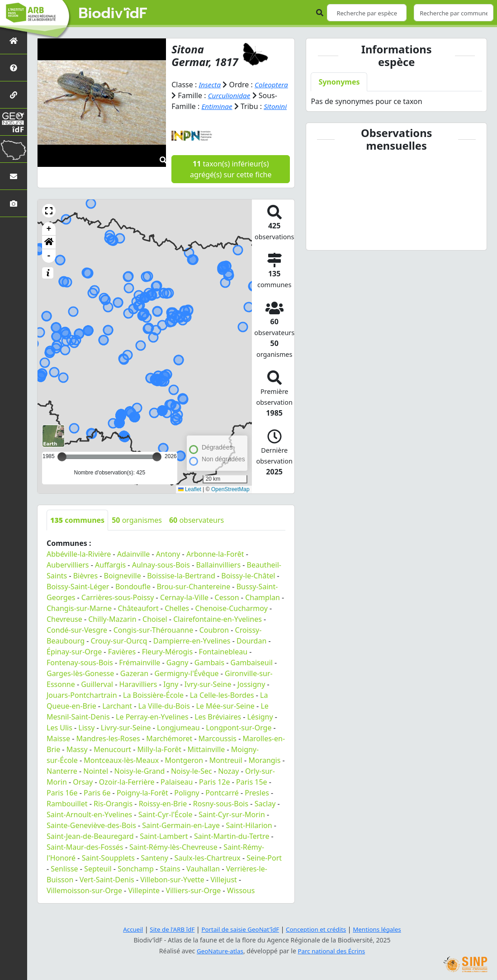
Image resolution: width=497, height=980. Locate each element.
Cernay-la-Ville (184, 608)
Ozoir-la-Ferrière (127, 793)
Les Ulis (59, 739)
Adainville (134, 565)
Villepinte (144, 901)
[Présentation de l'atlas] (14, 68)
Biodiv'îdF (113, 14)
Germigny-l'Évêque (187, 684)
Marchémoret (169, 749)
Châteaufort (138, 619)
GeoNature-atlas (218, 951)
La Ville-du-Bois (164, 717)
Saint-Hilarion (249, 836)
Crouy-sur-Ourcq (119, 652)
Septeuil (98, 880)
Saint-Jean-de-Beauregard (90, 847)
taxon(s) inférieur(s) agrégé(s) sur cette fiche (231, 180)
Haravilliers (138, 695)
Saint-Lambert (164, 847)
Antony (168, 565)
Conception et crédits (318, 929)
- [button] (49, 267)
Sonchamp (136, 880)
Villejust (223, 890)
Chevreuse (64, 630)
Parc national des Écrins (332, 951)
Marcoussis (218, 749)
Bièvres (85, 587)
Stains (170, 880)
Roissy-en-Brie (163, 814)
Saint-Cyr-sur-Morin (232, 825)
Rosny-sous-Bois (221, 814)
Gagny (177, 673)
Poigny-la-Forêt (142, 804)
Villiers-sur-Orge (194, 901)
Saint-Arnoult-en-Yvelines (89, 825)
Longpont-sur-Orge (239, 739)
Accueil (128, 929)
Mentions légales (382, 929)
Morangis (264, 771)
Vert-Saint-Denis (107, 890)
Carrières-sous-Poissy (118, 608)
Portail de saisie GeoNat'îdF (239, 929)
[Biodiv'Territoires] (14, 149)
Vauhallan (203, 880)
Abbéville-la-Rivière (79, 565)
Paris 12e (215, 793)
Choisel (155, 630)
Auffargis (110, 576)
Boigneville (123, 587)
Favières (122, 663)
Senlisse (64, 880)
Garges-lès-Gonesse (80, 684)
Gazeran (134, 684)
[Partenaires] (14, 95)
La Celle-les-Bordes (222, 706)
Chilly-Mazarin (112, 630)
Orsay (83, 793)
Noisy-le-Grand (140, 782)
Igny (171, 695)
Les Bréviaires (218, 728)
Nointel (96, 782)
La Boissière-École (153, 706)
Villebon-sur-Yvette (172, 890)
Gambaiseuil (252, 673)
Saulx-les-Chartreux (207, 869)
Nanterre (62, 782)
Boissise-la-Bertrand (181, 587)
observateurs (196, 531)
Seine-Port (264, 869)
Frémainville (140, 673)
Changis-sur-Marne (79, 619)
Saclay (265, 814)
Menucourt (112, 760)
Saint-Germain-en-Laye (181, 836)
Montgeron (184, 771)
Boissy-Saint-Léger (78, 597)
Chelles (177, 619)
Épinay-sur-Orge (74, 663)
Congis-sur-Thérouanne (154, 641)
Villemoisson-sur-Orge (84, 901)
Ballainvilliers (219, 576)
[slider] (157, 468)
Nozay (228, 782)
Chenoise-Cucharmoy (232, 619)
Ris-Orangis (113, 814)
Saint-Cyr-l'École (166, 825)
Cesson (227, 608)
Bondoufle (133, 597)
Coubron (214, 641)
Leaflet (190, 500)
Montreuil (226, 771)
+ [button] (49, 240)
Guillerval (97, 695)
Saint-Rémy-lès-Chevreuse (173, 858)
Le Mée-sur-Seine (225, 717)
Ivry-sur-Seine (208, 695)
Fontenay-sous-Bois (80, 673)
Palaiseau (177, 793)
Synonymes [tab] (339, 82)
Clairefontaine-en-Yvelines (218, 630)
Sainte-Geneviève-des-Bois (91, 836)
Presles (257, 804)
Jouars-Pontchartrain (82, 706)
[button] (49, 222)
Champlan (263, 608)
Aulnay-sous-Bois (161, 576)
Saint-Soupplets (108, 869)
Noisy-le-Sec (192, 782)
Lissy (86, 739)
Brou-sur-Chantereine (193, 597)
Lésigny (260, 728)
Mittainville (206, 760)
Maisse (58, 749)
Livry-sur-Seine (126, 739)
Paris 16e (62, 804)
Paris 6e (97, 804)
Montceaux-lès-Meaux (121, 771)
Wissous (241, 901)
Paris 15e (252, 793)
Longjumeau (178, 739)
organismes (137, 531)
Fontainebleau (223, 663)
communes (77, 531)
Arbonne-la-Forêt (215, 565)
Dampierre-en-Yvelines (192, 652)
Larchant (117, 717)
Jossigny (251, 695)
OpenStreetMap (230, 500)
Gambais (209, 673)
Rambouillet (67, 814)
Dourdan (251, 652)
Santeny (154, 869)
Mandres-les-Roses (108, 749)
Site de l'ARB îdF (168, 929)
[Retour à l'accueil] (14, 40)
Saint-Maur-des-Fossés (85, 858)
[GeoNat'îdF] (14, 122)
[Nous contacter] (14, 176)
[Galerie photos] (14, 203)
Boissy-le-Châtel (248, 587)
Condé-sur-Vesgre (77, 641)
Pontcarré (222, 804)
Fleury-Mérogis (167, 663)
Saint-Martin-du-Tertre (232, 847)
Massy (77, 760)
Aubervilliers (68, 576)
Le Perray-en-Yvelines (152, 728)
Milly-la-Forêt (160, 760)
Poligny (187, 804)
